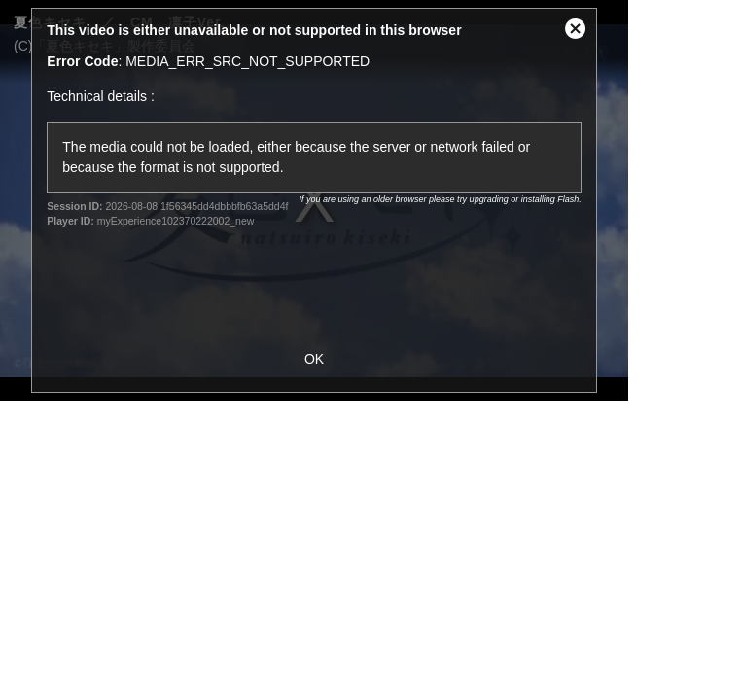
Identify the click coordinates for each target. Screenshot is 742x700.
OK (314, 359)
